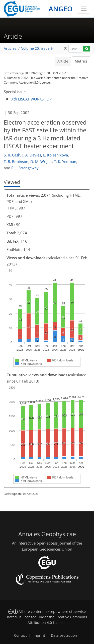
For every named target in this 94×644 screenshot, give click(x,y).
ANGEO (61, 9)
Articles (10, 48)
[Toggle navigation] (84, 9)
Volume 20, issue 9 (37, 48)
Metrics (81, 61)
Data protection (64, 635)
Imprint (39, 635)
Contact (20, 635)
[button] (66, 48)
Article (63, 61)
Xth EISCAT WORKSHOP (31, 99)
